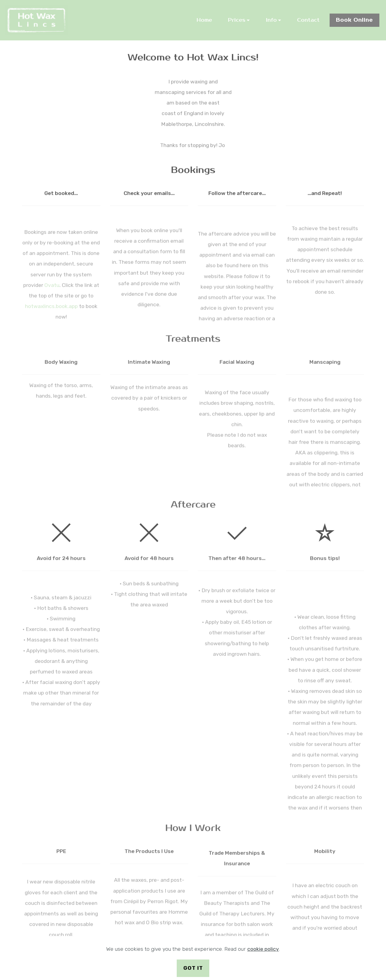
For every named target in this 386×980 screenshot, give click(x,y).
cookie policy (263, 952)
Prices (237, 20)
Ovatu (52, 319)
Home (204, 20)
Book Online (354, 20)
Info (271, 20)
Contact (308, 20)
